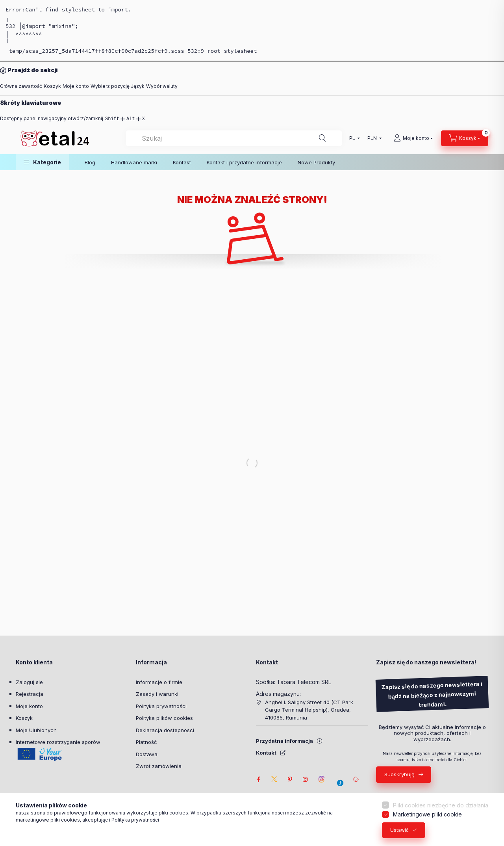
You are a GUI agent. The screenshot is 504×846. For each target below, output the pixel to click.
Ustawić (399, 834)
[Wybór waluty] (373, 138)
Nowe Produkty (316, 162)
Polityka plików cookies (164, 718)
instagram (306, 779)
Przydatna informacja (284, 741)
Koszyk (52, 86)
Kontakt (182, 162)
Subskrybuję (399, 774)
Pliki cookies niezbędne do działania (441, 809)
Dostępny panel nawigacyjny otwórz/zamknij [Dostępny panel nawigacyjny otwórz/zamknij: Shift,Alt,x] (72, 119)
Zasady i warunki (157, 694)
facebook (258, 779)
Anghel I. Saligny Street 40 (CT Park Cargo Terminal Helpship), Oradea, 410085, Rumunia (309, 710)
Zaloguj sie (29, 682)
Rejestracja (30, 694)
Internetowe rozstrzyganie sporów (58, 742)
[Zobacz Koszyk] (465, 138)
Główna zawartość (21, 86)
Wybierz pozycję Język (118, 86)
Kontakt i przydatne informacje (244, 162)
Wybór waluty (162, 86)
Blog (90, 162)
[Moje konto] (413, 138)
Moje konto (76, 86)
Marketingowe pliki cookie (427, 818)
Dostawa (147, 754)
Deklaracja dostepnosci (165, 730)
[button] (42, 162)
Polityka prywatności (161, 706)
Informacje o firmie (159, 682)
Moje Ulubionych (36, 730)
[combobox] (234, 138)
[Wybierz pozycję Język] (353, 138)
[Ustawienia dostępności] (340, 779)
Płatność (146, 742)
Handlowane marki (134, 162)
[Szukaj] (322, 138)
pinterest (290, 779)
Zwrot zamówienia (159, 766)
